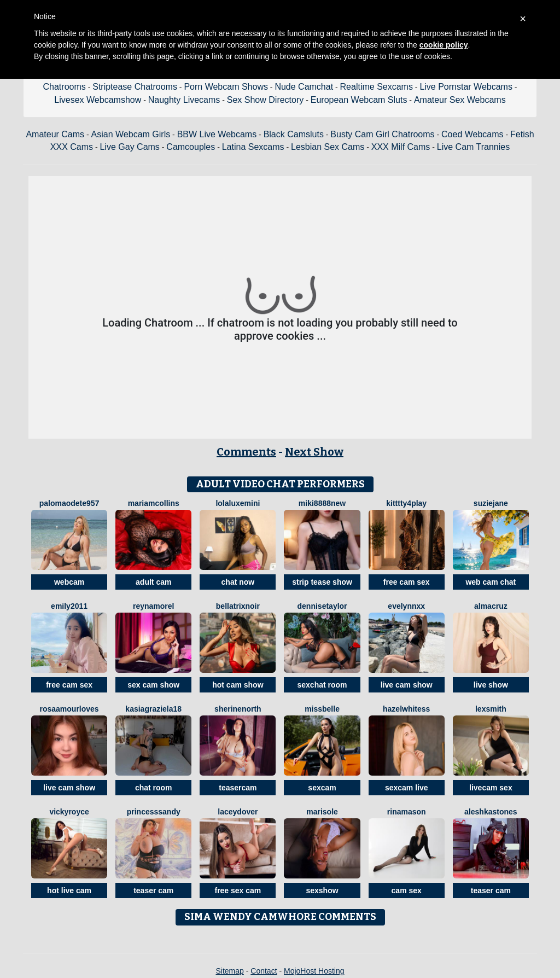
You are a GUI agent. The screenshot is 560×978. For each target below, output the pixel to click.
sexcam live (407, 788)
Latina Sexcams (253, 147)
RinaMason (407, 812)
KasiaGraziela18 (153, 709)
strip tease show (322, 582)
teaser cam (153, 890)
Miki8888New (322, 503)
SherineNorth (238, 709)
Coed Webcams (472, 134)
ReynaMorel (153, 606)
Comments (246, 452)
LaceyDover (238, 812)
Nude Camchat (304, 87)
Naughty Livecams (184, 100)
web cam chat (491, 582)
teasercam (238, 788)
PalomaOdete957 (69, 503)
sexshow (322, 890)
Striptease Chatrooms (135, 87)
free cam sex (407, 582)
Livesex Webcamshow (98, 100)
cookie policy (444, 45)
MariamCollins (154, 503)
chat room (154, 788)
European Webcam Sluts (359, 100)
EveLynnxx (406, 606)
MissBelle (322, 709)
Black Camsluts (294, 134)
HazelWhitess (406, 709)
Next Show (314, 452)
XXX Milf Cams (401, 147)
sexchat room (322, 685)
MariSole (322, 812)
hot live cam (69, 890)
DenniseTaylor (322, 606)
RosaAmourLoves (69, 709)
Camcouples (191, 147)
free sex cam (238, 890)
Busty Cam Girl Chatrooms (382, 134)
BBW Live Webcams (217, 134)
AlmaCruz (491, 606)
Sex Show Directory (266, 100)
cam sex (407, 890)
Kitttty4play (406, 503)
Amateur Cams (55, 134)
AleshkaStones (491, 812)
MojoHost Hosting (314, 971)
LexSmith (491, 709)
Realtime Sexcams (377, 87)
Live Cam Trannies (473, 147)
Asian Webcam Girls (131, 134)
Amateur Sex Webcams (460, 100)
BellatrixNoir (238, 606)
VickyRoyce (69, 812)
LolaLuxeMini (238, 503)
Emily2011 (69, 606)
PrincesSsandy (154, 812)
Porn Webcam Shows (226, 87)
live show (491, 685)
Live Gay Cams (130, 147)
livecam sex (491, 788)
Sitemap (229, 971)
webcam (69, 582)
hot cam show (238, 685)
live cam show (407, 685)
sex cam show (153, 685)
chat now (238, 582)
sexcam (322, 788)
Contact (264, 971)
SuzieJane (491, 503)
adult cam (153, 582)
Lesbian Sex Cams (328, 147)
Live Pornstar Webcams (466, 87)
